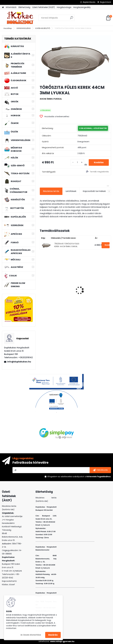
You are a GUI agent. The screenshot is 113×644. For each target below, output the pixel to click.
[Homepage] (3, 7)
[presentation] (41, 286)
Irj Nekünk (17, 571)
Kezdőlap (8, 28)
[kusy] (77, 162)
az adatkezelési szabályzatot (71, 477)
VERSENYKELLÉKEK (24, 28)
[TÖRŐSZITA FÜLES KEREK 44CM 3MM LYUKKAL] (75, 59)
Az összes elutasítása (31, 635)
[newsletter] (100, 470)
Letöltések (71, 191)
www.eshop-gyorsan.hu (62, 641)
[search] (72, 19)
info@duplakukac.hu (19, 362)
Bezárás (53, 635)
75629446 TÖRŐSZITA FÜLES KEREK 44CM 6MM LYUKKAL (67, 245)
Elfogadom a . (79, 477)
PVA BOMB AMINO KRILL (90, 291)
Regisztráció (106, 2)
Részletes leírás (51, 191)
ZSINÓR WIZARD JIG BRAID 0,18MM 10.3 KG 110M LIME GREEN (55, 285)
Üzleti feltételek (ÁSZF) (44, 7)
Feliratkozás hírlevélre (30, 463)
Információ (11, 7)
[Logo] (20, 18)
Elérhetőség (24, 7)
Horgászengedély (82, 7)
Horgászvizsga (64, 7)
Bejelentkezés (89, 2)
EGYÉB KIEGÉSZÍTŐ (43, 28)
